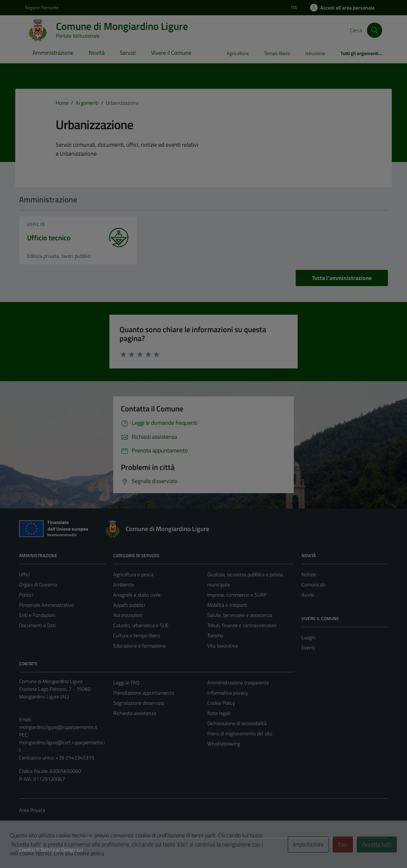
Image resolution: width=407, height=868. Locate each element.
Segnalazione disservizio (139, 703)
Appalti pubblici (129, 605)
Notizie (309, 574)
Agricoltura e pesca (133, 574)
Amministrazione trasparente (238, 682)
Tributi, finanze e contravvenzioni (242, 625)
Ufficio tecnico (49, 238)
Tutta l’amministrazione (342, 278)
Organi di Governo (38, 584)
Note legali (219, 713)
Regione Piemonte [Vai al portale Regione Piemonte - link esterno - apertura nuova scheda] (42, 7)
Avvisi (308, 595)
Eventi (308, 647)
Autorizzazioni (128, 615)
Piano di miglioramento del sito (240, 733)
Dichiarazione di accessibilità (237, 723)
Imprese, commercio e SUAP (237, 595)
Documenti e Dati (37, 625)
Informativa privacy (228, 693)
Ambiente (124, 584)
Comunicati (313, 584)
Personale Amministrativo (46, 605)
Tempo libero (277, 53)
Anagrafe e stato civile (137, 595)
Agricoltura (238, 53)
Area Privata (32, 810)
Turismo (215, 635)
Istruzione (315, 53)
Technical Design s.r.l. (62, 850)
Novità (97, 53)
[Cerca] (375, 30)
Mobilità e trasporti (227, 605)
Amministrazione (53, 53)
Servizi (128, 53)
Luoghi (308, 637)
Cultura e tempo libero (137, 635)
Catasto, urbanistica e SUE (141, 625)
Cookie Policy (221, 703)
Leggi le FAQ (126, 682)
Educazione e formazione (139, 646)
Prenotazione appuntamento (144, 693)
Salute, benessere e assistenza (240, 615)
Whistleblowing (224, 744)
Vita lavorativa (223, 646)
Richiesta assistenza (135, 713)
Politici (26, 595)
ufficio (36, 224)
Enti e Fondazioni (37, 615)
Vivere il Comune (171, 53)
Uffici (24, 574)
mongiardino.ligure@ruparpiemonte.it (58, 727)
